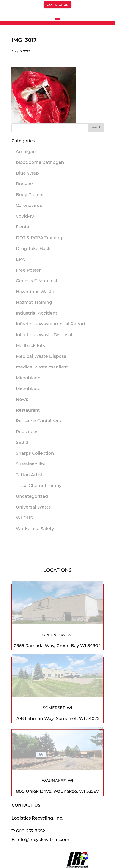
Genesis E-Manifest (37, 281)
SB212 (22, 442)
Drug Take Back (33, 248)
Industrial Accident (36, 313)
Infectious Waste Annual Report (51, 324)
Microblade (28, 378)
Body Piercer (30, 195)
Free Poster (28, 270)
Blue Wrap (27, 173)
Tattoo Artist (29, 475)
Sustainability (30, 464)
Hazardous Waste (35, 292)
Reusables (27, 432)
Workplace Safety (35, 529)
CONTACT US (57, 5)
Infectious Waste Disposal (44, 335)
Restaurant (28, 410)
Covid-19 (25, 216)
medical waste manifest (42, 367)
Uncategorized (32, 496)
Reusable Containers (38, 421)
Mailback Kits (30, 345)
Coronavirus (29, 205)
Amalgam (27, 151)
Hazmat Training (34, 302)
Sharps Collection (35, 453)
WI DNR (24, 518)
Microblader (29, 389)
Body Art (25, 184)
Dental (23, 227)
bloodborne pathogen (40, 162)
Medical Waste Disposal (42, 356)
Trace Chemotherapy (39, 486)
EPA (20, 259)
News (22, 399)
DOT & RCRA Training (39, 238)
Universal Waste (33, 507)
